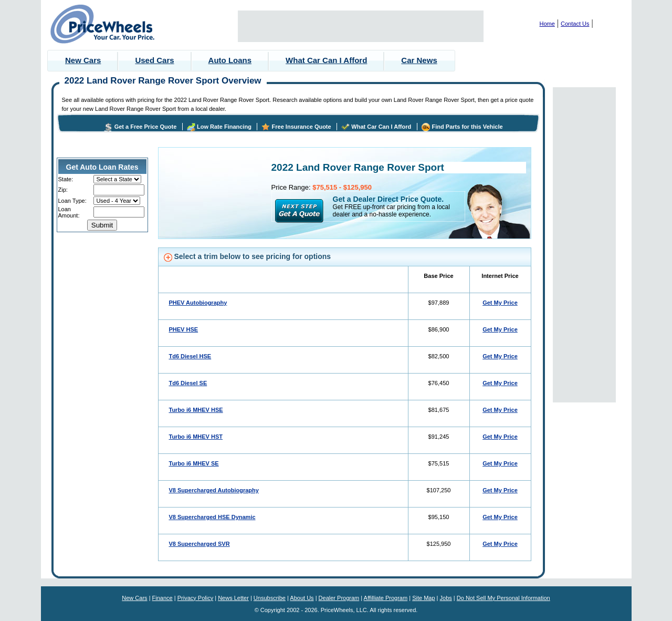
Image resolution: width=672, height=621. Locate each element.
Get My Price (500, 303)
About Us (302, 598)
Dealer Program (339, 598)
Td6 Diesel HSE (190, 356)
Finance (162, 598)
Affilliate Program (386, 598)
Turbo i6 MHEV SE (194, 463)
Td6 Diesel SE (188, 383)
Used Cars (154, 60)
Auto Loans (230, 60)
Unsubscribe (270, 598)
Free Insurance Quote (302, 127)
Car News (419, 60)
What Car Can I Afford (326, 60)
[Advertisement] (361, 26)
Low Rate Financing (224, 127)
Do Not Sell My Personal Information (503, 598)
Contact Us (575, 24)
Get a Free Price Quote (146, 127)
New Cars (83, 60)
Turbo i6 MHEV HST (196, 437)
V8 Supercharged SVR (199, 544)
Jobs (446, 598)
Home (547, 24)
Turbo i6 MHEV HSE (196, 410)
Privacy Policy (195, 598)
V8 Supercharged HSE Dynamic (212, 517)
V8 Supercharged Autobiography (214, 490)
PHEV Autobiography (198, 303)
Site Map (423, 598)
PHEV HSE (184, 329)
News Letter (233, 598)
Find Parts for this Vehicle (468, 127)
